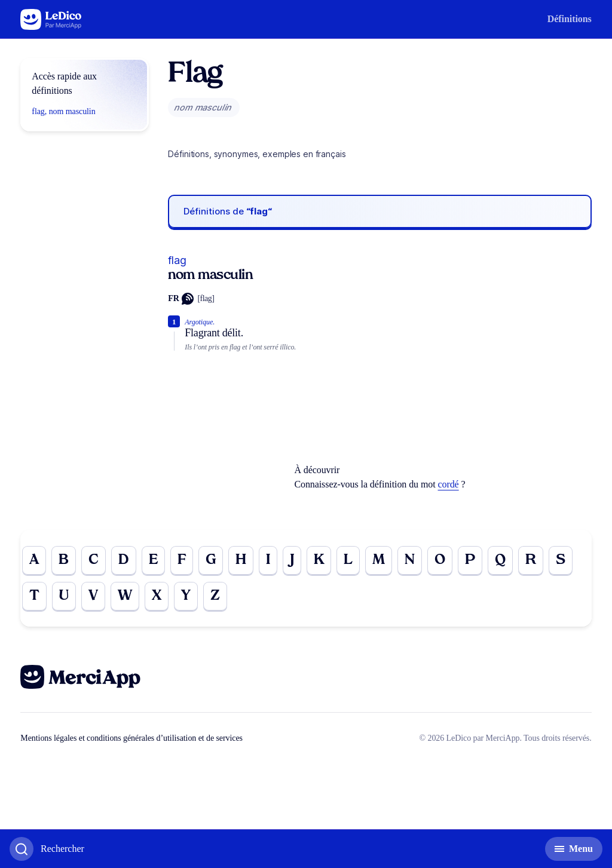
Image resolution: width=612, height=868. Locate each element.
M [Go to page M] (379, 560)
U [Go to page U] (64, 596)
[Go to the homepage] (51, 19)
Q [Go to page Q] (500, 560)
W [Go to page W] (125, 596)
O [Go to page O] (440, 560)
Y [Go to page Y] (186, 596)
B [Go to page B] (64, 560)
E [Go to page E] (153, 560)
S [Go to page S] (561, 560)
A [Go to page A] (34, 560)
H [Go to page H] (241, 560)
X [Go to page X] (157, 596)
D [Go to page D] (124, 560)
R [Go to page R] (531, 560)
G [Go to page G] (211, 560)
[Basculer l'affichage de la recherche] (47, 849)
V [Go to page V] (93, 596)
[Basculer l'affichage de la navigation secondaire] (574, 849)
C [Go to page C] (94, 560)
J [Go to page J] (292, 560)
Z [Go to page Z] (215, 596)
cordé (449, 484)
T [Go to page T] (34, 596)
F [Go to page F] (182, 560)
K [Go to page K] (319, 560)
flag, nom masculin (63, 111)
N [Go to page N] (410, 560)
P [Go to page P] (470, 560)
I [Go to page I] (268, 560)
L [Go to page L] (348, 560)
